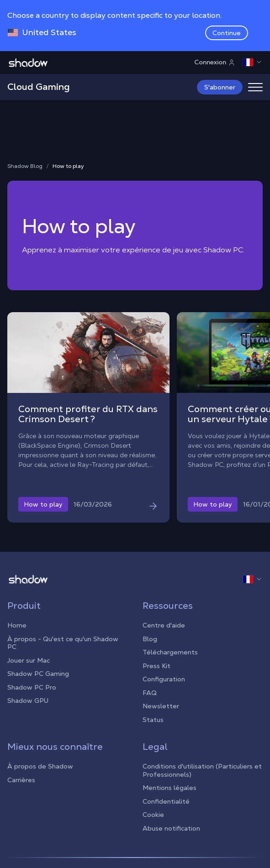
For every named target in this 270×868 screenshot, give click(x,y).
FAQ (150, 693)
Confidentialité (166, 801)
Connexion (215, 62)
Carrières (21, 780)
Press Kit (156, 666)
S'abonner (220, 87)
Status (153, 720)
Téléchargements (170, 652)
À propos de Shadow (40, 766)
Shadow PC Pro (32, 687)
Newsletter (161, 706)
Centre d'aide (164, 625)
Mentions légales (169, 788)
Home (17, 625)
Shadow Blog (25, 166)
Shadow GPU (28, 701)
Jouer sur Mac (29, 660)
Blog (150, 639)
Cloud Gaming (39, 87)
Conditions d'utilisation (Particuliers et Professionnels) (202, 770)
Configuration (164, 679)
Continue (227, 33)
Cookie (153, 815)
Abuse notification (171, 828)
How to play (68, 166)
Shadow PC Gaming (38, 674)
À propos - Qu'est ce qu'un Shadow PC (63, 643)
